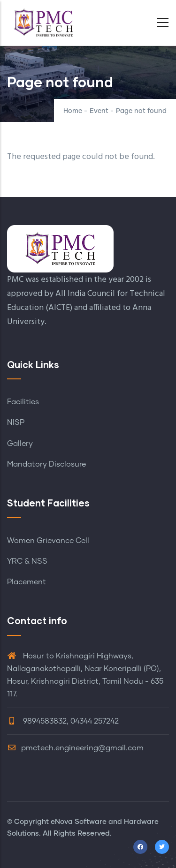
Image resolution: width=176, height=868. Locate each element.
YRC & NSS (27, 561)
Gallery (20, 444)
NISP (16, 423)
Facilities (23, 402)
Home (73, 111)
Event (99, 111)
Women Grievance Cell (48, 541)
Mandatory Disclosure (46, 464)
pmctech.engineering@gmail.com (75, 748)
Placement (27, 582)
